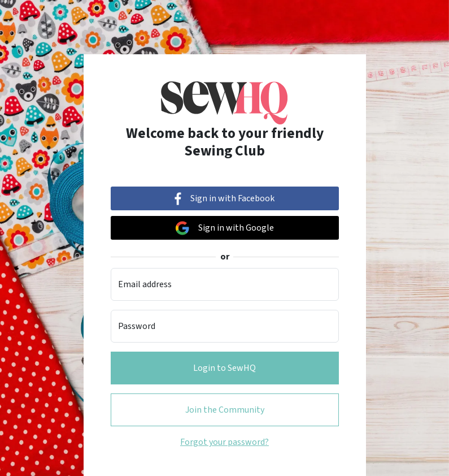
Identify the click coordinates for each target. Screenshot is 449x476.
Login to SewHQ (224, 368)
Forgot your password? (224, 442)
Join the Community (225, 410)
